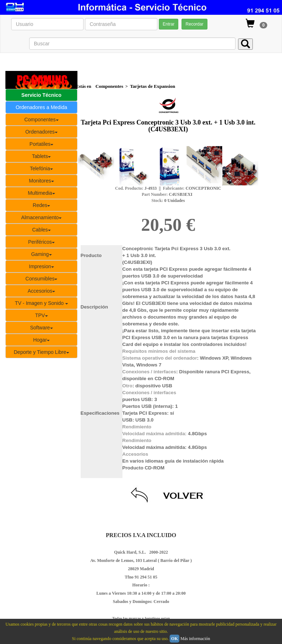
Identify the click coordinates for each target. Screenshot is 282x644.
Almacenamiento (41, 217)
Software (41, 328)
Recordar (194, 24)
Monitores (41, 181)
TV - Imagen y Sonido (41, 303)
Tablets (41, 156)
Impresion (41, 266)
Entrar (169, 24)
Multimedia (41, 193)
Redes (41, 205)
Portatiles (41, 144)
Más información (195, 639)
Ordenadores (41, 132)
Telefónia (41, 168)
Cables (41, 230)
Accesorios (41, 291)
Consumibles (42, 279)
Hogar (41, 340)
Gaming (41, 254)
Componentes (41, 120)
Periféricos (41, 242)
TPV (41, 315)
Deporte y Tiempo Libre (41, 352)
